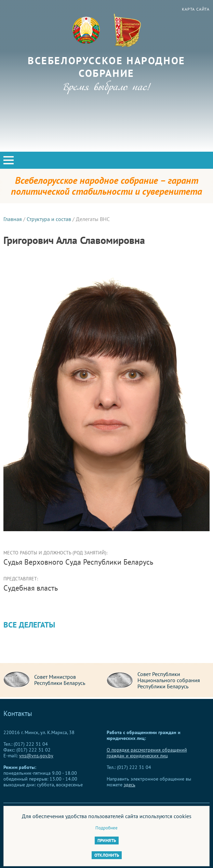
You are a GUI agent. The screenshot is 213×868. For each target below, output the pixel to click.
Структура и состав (49, 219)
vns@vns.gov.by (36, 756)
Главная (13, 219)
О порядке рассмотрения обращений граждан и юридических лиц (147, 753)
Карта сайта (196, 9)
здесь (130, 785)
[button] (9, 160)
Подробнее (106, 828)
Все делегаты (29, 625)
